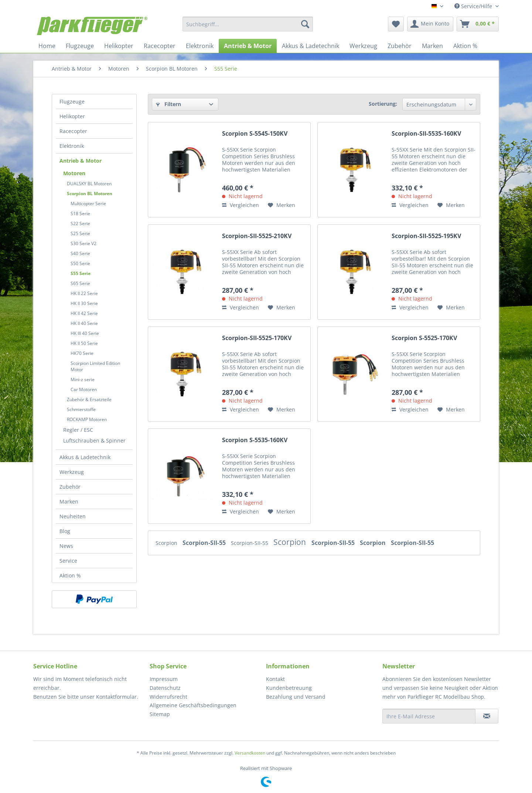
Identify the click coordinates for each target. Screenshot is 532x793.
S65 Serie (80, 283)
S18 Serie (80, 213)
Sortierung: (383, 104)
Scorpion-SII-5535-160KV (426, 134)
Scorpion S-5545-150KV (255, 134)
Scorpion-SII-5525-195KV (426, 236)
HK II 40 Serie (84, 323)
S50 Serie (80, 263)
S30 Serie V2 (83, 243)
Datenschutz (165, 688)
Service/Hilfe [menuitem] (474, 6)
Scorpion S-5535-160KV (255, 440)
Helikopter (72, 116)
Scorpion (167, 543)
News (66, 546)
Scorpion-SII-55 (205, 543)
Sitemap (160, 714)
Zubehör (70, 487)
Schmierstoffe (81, 409)
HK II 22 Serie (84, 293)
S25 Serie (80, 233)
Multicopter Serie (88, 204)
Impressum (164, 679)
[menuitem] (248, 24)
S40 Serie (80, 253)
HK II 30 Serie (84, 303)
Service (68, 561)
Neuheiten (73, 516)
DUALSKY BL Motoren (89, 184)
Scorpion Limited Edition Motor (95, 366)
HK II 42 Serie (84, 313)
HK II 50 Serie (84, 343)
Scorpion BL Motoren (90, 194)
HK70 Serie (82, 353)
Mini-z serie (83, 379)
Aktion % (70, 575)
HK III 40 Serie (85, 333)
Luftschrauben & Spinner (94, 440)
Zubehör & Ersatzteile (89, 399)
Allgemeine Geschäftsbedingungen (193, 705)
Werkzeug (72, 472)
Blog (65, 531)
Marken (69, 501)
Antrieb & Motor (81, 161)
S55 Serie (81, 273)
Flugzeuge (72, 101)
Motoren (74, 173)
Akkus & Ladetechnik (85, 457)
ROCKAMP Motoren (87, 419)
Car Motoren (84, 389)
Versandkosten (250, 753)
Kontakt (275, 679)
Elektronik (72, 146)
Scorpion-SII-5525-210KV (257, 236)
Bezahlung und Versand (296, 697)
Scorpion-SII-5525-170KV (257, 338)
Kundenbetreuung (289, 688)
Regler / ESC (78, 430)
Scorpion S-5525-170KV (424, 338)
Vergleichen (241, 205)
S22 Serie (80, 223)
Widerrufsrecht (168, 697)
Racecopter (73, 131)
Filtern (168, 104)
